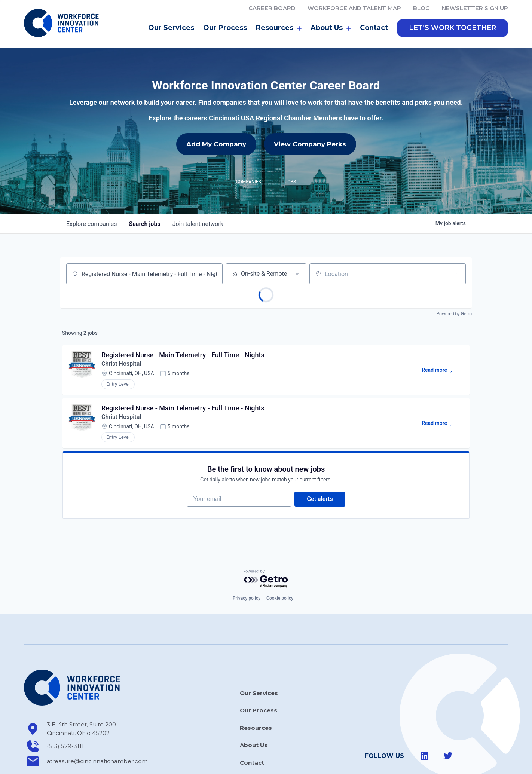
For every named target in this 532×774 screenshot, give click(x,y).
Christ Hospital (121, 364)
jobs (144, 224)
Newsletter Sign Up (475, 8)
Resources (279, 28)
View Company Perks (310, 144)
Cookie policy (280, 598)
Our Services (171, 28)
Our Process (225, 28)
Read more (441, 371)
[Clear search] (213, 274)
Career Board (272, 8)
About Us (331, 28)
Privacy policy (247, 598)
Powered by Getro (454, 314)
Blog (421, 8)
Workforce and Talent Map (354, 8)
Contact (374, 28)
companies (91, 224)
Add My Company (216, 144)
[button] (452, 28)
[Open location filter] (456, 274)
